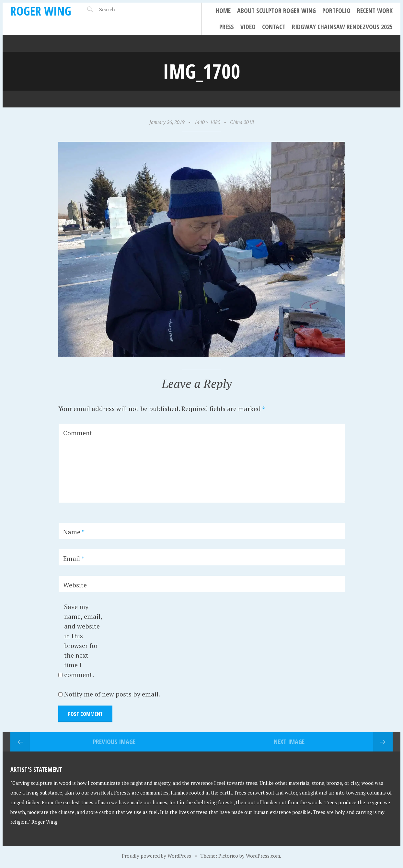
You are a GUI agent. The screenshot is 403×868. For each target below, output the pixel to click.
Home (223, 11)
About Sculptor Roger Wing (276, 11)
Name (74, 532)
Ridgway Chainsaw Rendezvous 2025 (342, 27)
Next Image (289, 742)
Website (75, 585)
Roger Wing (41, 11)
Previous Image (114, 742)
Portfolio (336, 11)
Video (248, 27)
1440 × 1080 (207, 122)
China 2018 (242, 122)
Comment (78, 433)
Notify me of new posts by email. (112, 694)
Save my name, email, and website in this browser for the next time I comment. (83, 641)
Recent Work (375, 11)
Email (74, 558)
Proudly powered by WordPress (156, 856)
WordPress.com (263, 856)
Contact (274, 27)
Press (227, 27)
